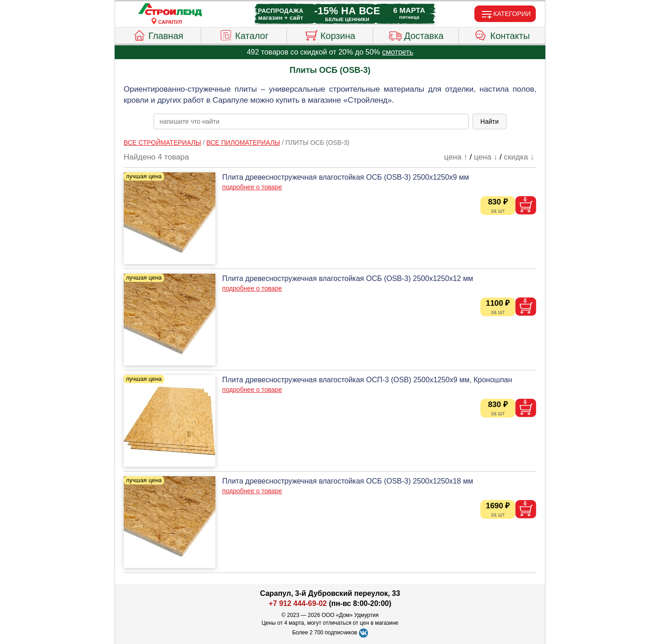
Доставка (416, 34)
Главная (158, 34)
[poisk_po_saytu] (311, 121)
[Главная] (170, 10)
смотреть (398, 52)
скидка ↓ (519, 157)
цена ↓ (486, 157)
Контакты (502, 34)
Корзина (330, 34)
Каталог (244, 34)
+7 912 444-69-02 (298, 603)
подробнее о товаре (252, 187)
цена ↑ (456, 157)
